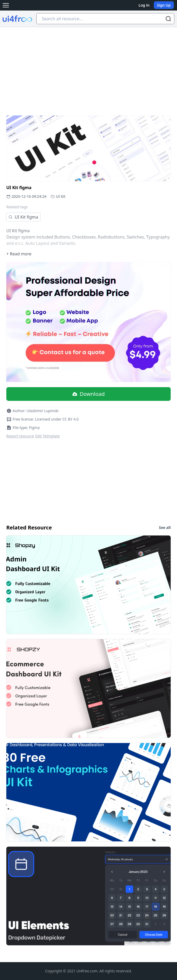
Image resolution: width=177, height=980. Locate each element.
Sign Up (164, 5)
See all (165, 527)
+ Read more (19, 254)
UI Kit (61, 196)
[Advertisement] (88, 67)
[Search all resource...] (105, 19)
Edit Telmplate (48, 436)
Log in (144, 5)
